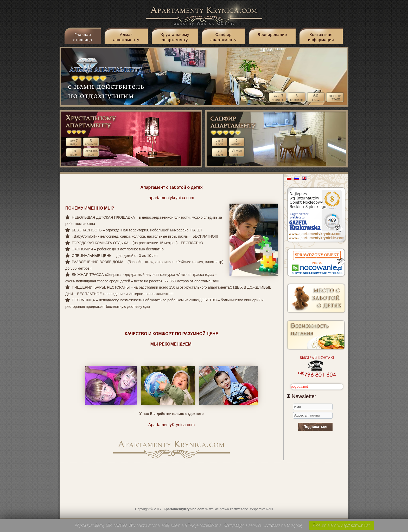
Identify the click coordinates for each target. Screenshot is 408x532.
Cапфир (224, 38)
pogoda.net (299, 387)
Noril (269, 509)
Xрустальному (175, 38)
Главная (83, 38)
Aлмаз (126, 38)
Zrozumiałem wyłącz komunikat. (342, 525)
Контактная (321, 38)
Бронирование (272, 34)
